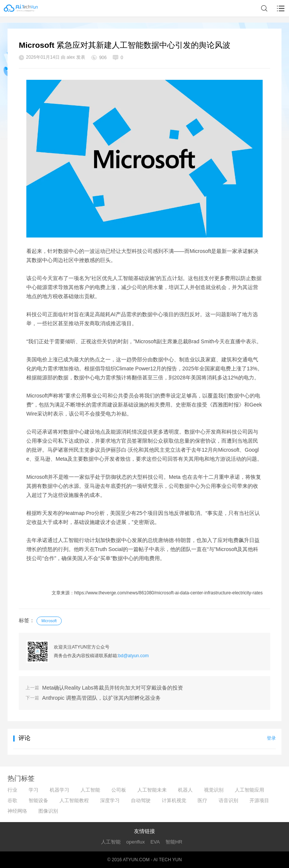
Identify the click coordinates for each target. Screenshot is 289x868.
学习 (33, 790)
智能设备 (38, 800)
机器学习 (59, 790)
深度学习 (110, 800)
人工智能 (90, 790)
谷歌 (12, 800)
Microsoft (49, 621)
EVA (155, 842)
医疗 (202, 800)
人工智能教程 (74, 800)
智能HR (174, 842)
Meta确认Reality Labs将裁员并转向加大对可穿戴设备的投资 (113, 688)
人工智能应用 (249, 790)
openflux (136, 842)
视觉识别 (214, 790)
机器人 (185, 790)
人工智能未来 (152, 790)
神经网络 (17, 811)
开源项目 (259, 800)
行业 (12, 790)
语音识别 (228, 800)
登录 (271, 738)
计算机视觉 (174, 800)
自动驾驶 (141, 800)
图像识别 (48, 811)
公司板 (119, 790)
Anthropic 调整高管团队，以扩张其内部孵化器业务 (101, 698)
